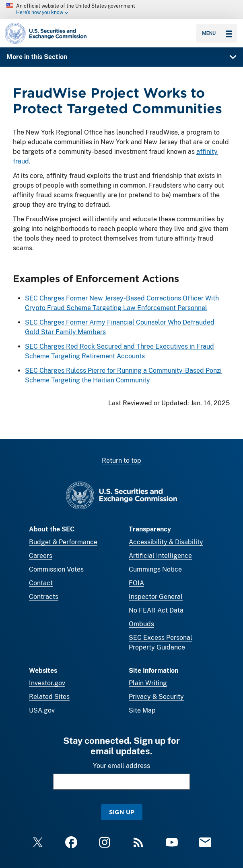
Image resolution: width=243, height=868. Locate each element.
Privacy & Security (156, 697)
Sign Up (122, 812)
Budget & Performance (63, 542)
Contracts (44, 597)
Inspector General (156, 597)
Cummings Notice (155, 569)
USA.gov (42, 710)
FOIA (136, 583)
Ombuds (141, 624)
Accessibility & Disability (166, 542)
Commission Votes (56, 569)
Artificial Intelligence (160, 556)
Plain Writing (148, 683)
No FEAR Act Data (156, 610)
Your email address (121, 766)
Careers (41, 556)
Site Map (142, 710)
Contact (41, 583)
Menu (217, 33)
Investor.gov (47, 683)
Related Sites (49, 697)
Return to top (121, 461)
